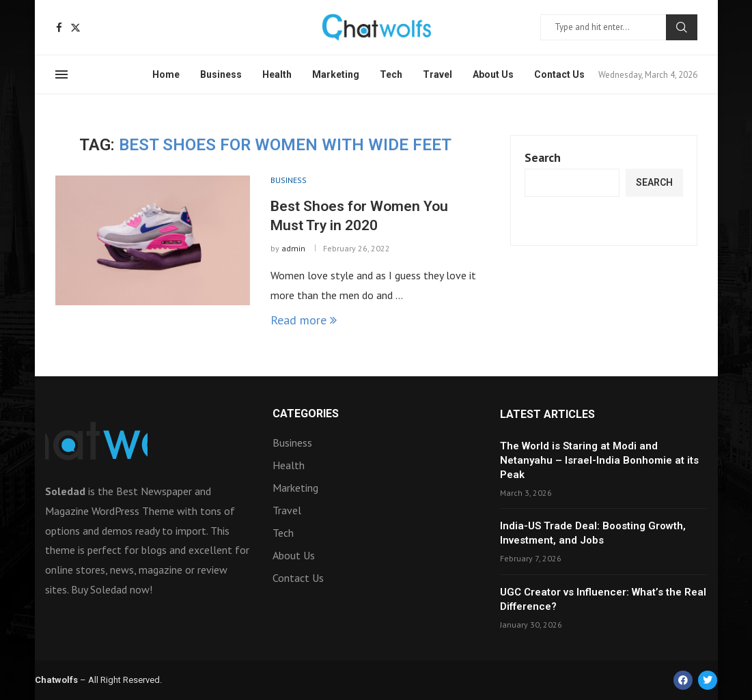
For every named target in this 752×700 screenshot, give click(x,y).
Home (166, 74)
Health (277, 74)
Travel (437, 74)
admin (293, 248)
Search (682, 27)
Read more (304, 320)
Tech (391, 74)
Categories (306, 414)
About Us (493, 74)
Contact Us (559, 74)
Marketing (336, 74)
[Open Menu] (61, 74)
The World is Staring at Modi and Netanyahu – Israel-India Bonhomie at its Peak (599, 460)
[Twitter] (75, 28)
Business (221, 74)
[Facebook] (59, 28)
